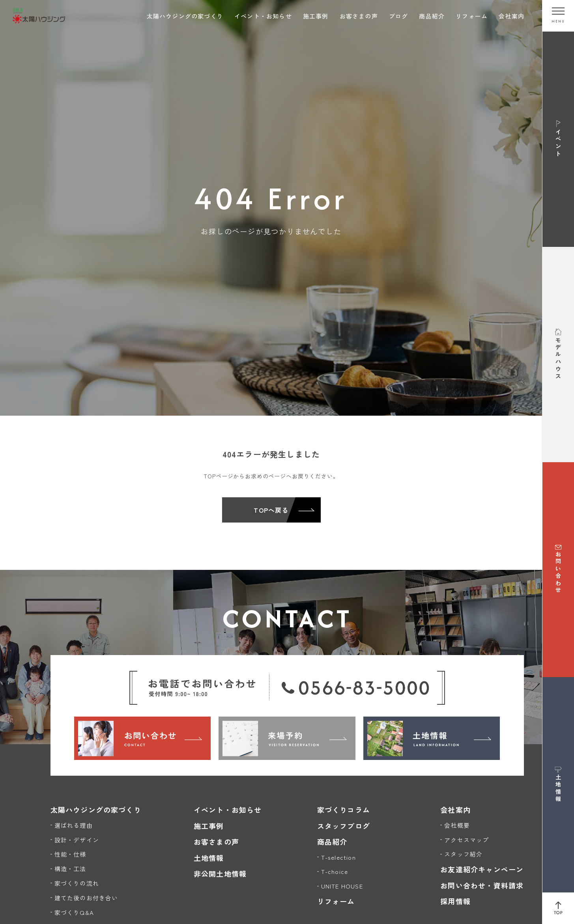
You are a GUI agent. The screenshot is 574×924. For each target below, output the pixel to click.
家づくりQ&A (74, 912)
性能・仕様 (70, 854)
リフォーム (472, 16)
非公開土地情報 (220, 874)
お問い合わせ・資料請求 (482, 885)
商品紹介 (432, 16)
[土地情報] (432, 738)
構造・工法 (70, 869)
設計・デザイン (77, 840)
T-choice (335, 871)
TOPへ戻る (271, 510)
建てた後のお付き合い (86, 898)
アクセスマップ (466, 840)
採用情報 (455, 901)
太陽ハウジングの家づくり (185, 16)
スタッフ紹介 (463, 854)
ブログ (399, 16)
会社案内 (511, 16)
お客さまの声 (359, 16)
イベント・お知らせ (263, 16)
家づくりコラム (344, 810)
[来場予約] (287, 738)
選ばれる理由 (74, 825)
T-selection (338, 857)
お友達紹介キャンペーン (482, 869)
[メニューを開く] (558, 16)
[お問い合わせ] (143, 738)
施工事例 (316, 16)
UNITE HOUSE (342, 886)
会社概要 (457, 825)
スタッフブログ (344, 826)
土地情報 (209, 858)
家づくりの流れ (77, 883)
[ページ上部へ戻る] (558, 908)
